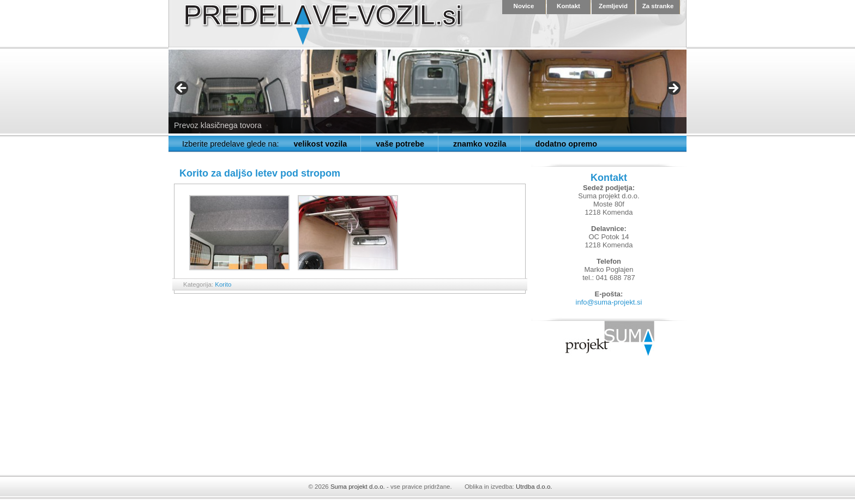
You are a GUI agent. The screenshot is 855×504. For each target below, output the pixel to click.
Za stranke (658, 6)
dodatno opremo (567, 144)
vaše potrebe (400, 144)
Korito (223, 284)
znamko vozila (480, 144)
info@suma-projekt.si (609, 302)
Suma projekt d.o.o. (358, 487)
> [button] (673, 89)
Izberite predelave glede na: (231, 144)
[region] (427, 92)
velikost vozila (321, 144)
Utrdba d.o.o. (534, 487)
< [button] (182, 89)
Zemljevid (613, 6)
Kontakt (568, 6)
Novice (524, 6)
